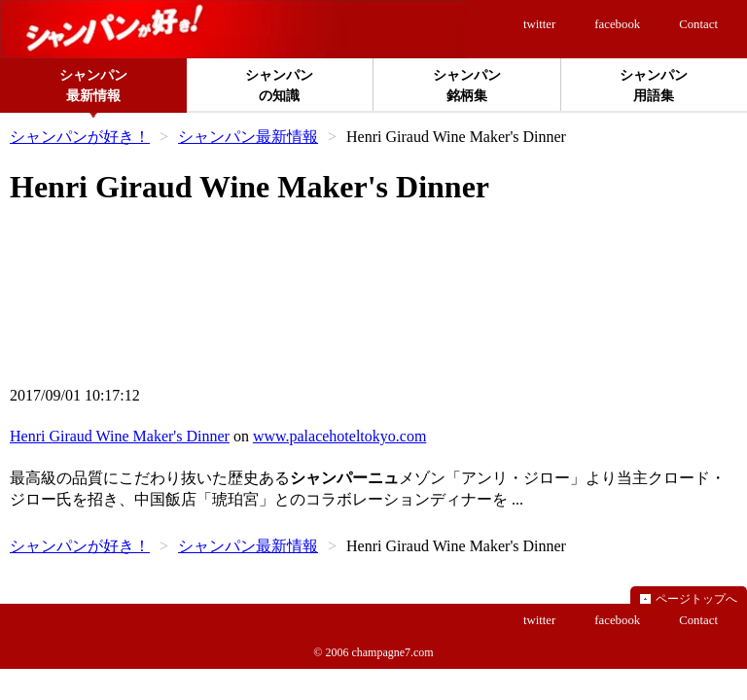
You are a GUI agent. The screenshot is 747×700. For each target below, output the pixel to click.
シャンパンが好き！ (80, 137)
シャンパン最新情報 (248, 137)
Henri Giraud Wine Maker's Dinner (120, 436)
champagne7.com (392, 652)
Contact (698, 24)
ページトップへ (696, 599)
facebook (617, 24)
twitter (539, 24)
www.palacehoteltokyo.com (339, 436)
